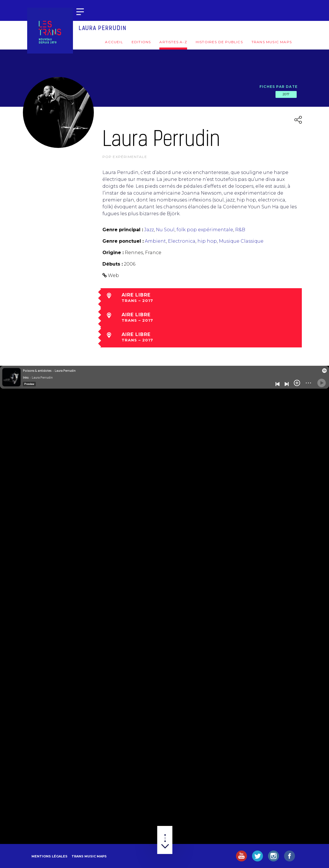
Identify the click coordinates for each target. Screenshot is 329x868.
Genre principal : (123, 230)
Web (113, 275)
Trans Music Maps (272, 42)
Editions (141, 42)
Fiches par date (279, 87)
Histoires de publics (219, 42)
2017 (286, 94)
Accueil (114, 42)
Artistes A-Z (173, 42)
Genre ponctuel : (123, 241)
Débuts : (113, 264)
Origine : (113, 253)
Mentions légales (49, 856)
